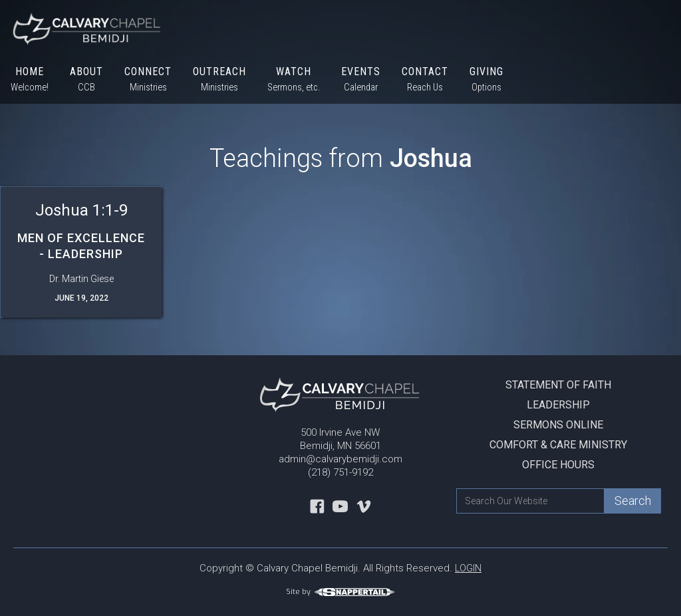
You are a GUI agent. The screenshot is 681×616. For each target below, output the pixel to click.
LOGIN (468, 568)
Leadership (558, 405)
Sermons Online (558, 425)
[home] (82, 28)
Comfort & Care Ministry (558, 445)
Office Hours (558, 465)
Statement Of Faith (558, 385)
